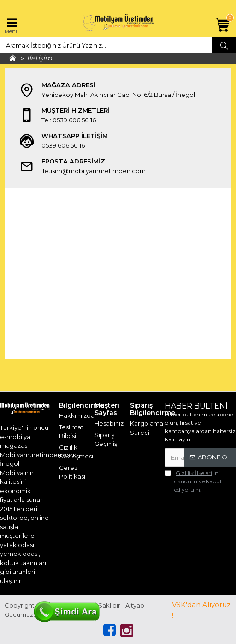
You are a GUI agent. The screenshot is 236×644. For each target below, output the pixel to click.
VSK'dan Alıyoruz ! (201, 610)
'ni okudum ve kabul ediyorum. (193, 481)
